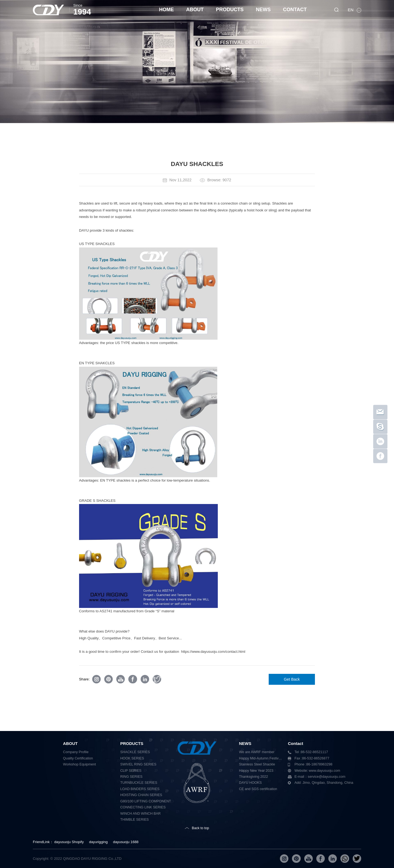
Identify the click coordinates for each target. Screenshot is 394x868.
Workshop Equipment (79, 764)
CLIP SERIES (131, 771)
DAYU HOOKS (250, 783)
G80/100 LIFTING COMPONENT (146, 801)
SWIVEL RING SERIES (138, 764)
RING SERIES (131, 777)
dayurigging (98, 842)
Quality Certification (78, 758)
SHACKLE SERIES (135, 752)
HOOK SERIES (132, 758)
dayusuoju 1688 (126, 842)
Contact (296, 743)
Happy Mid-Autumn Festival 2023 (262, 758)
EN (351, 10)
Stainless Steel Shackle (257, 764)
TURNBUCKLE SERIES (139, 783)
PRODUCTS (230, 10)
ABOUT (195, 10)
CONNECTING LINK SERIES (143, 807)
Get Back (292, 679)
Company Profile (76, 752)
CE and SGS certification (258, 789)
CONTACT (295, 10)
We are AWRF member (257, 752)
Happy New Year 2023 (256, 771)
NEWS (263, 10)
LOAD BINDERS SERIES (140, 789)
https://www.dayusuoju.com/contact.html (213, 652)
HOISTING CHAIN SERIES (141, 795)
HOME (166, 10)
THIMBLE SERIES (135, 820)
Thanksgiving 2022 (254, 777)
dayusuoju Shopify (69, 842)
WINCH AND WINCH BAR (141, 814)
